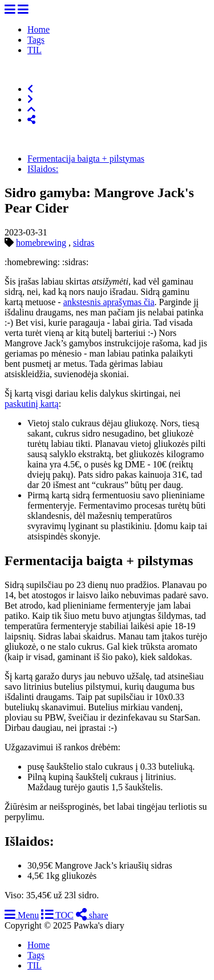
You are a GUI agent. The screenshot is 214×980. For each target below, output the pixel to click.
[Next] (30, 99)
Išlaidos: (43, 169)
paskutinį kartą (32, 404)
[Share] (31, 120)
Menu (22, 915)
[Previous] (30, 89)
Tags (36, 40)
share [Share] (92, 915)
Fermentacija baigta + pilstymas (86, 159)
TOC (57, 915)
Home (39, 29)
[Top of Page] (31, 109)
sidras (84, 243)
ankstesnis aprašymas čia (109, 302)
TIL (35, 50)
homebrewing (41, 243)
